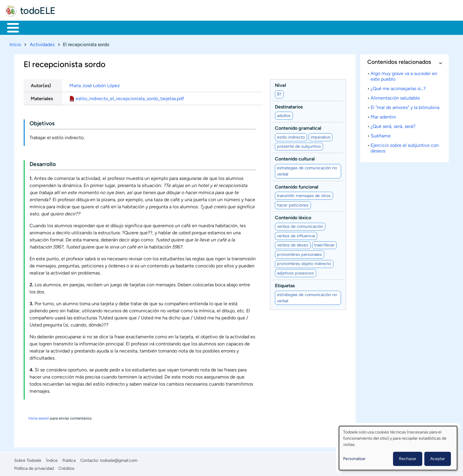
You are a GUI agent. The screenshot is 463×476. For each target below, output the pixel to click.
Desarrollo (43, 163)
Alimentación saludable (395, 97)
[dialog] (398, 448)
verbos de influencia (296, 235)
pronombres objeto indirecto (304, 263)
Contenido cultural (295, 158)
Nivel (281, 84)
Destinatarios (289, 106)
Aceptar (438, 459)
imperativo (321, 136)
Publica (69, 459)
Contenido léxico (293, 216)
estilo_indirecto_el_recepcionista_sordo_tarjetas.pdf (130, 97)
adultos (284, 114)
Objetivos (42, 122)
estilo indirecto (291, 136)
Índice (52, 459)
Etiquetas (285, 285)
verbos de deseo (293, 244)
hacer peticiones (293, 204)
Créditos (66, 467)
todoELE (38, 11)
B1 (279, 93)
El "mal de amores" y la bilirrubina (405, 106)
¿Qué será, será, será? (393, 125)
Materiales (33, 27)
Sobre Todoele (28, 459)
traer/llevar (324, 244)
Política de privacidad (34, 467)
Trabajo (108, 27)
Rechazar (408, 459)
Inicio (10, 27)
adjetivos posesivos (295, 272)
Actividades (42, 43)
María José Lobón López (95, 84)
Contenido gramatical (298, 127)
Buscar (246, 27)
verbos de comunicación (300, 225)
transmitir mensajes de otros (304, 194)
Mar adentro (383, 116)
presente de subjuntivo (299, 145)
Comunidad (219, 27)
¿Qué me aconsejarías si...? (398, 87)
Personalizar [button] (354, 459)
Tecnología (179, 27)
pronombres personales (299, 253)
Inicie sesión (39, 417)
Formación (72, 27)
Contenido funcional (297, 186)
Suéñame (381, 135)
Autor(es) (41, 84)
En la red (142, 27)
